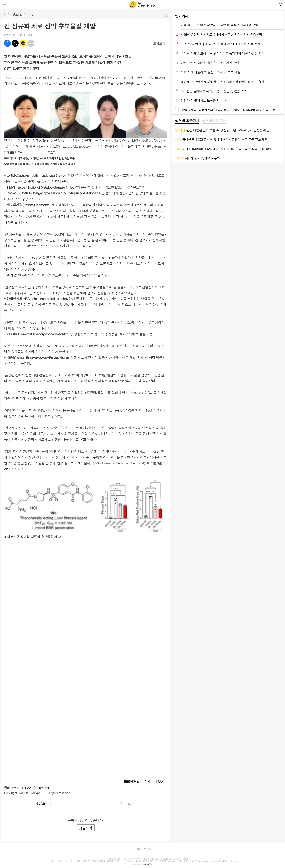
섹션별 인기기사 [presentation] (214, 121)
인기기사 (182, 16)
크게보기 (159, 43)
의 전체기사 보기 (144, 782)
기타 (31, 43)
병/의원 (17, 15)
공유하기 (166, 15)
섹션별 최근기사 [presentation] (187, 121)
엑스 (15, 43)
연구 (31, 15)
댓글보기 (43, 803)
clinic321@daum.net (35, 788)
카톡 (23, 43)
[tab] (187, 121)
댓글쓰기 (128, 803)
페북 (7, 43)
